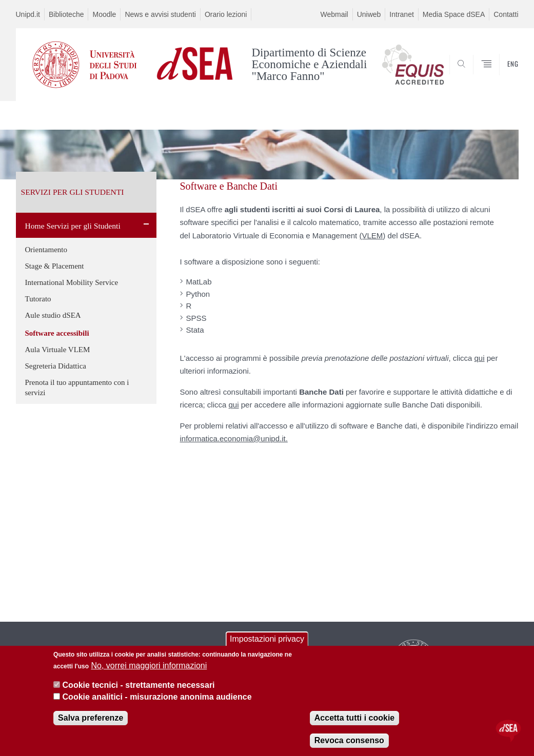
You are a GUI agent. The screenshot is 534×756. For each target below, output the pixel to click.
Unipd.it (28, 14)
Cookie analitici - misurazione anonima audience (157, 698)
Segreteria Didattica (56, 366)
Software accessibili (57, 333)
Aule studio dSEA (53, 315)
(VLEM (371, 236)
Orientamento (46, 250)
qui (480, 358)
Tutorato (38, 299)
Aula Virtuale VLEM (58, 350)
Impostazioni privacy (267, 640)
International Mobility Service (72, 282)
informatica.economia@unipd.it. (234, 438)
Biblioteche (66, 14)
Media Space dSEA (454, 14)
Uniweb (369, 14)
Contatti (506, 14)
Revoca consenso (349, 741)
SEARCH (476, 76)
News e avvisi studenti (160, 14)
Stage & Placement (55, 266)
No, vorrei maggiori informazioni (149, 667)
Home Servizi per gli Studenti (73, 226)
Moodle (104, 14)
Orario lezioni (226, 14)
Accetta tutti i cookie (354, 719)
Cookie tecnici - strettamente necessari (139, 687)
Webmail (334, 14)
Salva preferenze (91, 719)
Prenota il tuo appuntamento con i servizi (77, 387)
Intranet (401, 14)
